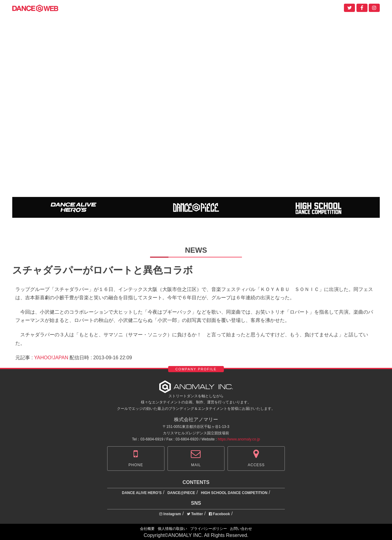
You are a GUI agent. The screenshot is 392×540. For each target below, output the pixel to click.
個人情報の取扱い (172, 529)
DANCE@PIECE (181, 493)
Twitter (195, 514)
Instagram (170, 514)
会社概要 (147, 529)
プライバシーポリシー (209, 529)
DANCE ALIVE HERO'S (142, 493)
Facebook (219, 514)
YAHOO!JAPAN (51, 358)
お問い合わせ (241, 529)
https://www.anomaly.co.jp (239, 439)
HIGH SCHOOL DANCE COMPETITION (234, 493)
